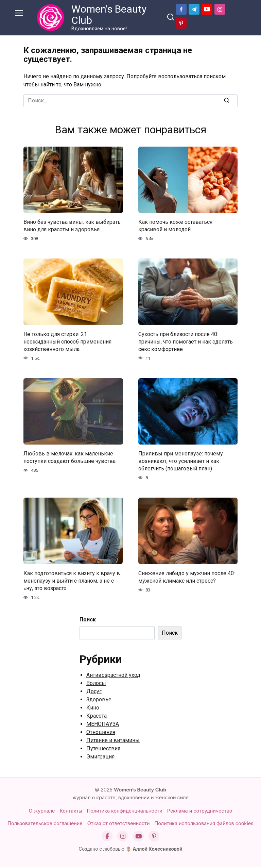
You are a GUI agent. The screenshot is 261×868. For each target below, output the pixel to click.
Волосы (96, 685)
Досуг (94, 693)
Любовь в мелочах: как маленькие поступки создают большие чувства (69, 458)
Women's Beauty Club (109, 15)
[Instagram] (123, 837)
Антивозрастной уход (113, 676)
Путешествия (103, 750)
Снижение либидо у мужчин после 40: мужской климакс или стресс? (187, 578)
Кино (93, 709)
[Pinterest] (154, 837)
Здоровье (99, 701)
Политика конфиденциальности (125, 812)
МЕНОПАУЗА (103, 725)
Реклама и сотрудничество (200, 812)
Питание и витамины (113, 742)
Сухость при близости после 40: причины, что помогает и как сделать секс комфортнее (186, 342)
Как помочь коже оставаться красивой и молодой (175, 226)
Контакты (71, 812)
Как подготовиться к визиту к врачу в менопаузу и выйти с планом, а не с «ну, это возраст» (72, 582)
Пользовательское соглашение (45, 825)
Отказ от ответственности (119, 825)
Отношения (101, 733)
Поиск (88, 621)
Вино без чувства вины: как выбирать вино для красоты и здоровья (72, 226)
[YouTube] (138, 837)
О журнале (42, 812)
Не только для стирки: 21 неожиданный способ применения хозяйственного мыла (67, 342)
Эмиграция (100, 758)
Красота (97, 717)
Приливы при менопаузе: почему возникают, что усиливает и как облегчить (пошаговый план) (181, 462)
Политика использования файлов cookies (204, 825)
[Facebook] (107, 837)
